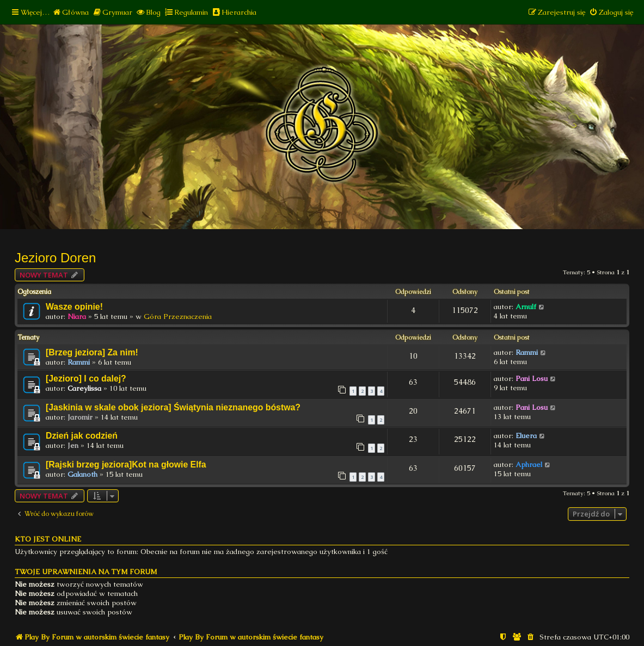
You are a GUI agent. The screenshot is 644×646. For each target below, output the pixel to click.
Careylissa (84, 388)
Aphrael (529, 464)
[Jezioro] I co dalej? (86, 379)
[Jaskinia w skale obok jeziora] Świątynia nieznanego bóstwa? (173, 407)
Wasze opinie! (74, 307)
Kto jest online (48, 539)
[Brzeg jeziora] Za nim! (92, 352)
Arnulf (526, 307)
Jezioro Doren (55, 258)
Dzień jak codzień (82, 436)
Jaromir (80, 417)
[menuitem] (70, 12)
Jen (73, 445)
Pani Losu (532, 379)
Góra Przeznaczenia (178, 316)
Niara (77, 316)
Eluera (526, 436)
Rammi (79, 362)
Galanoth (82, 474)
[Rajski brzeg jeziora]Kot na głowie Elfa (126, 464)
